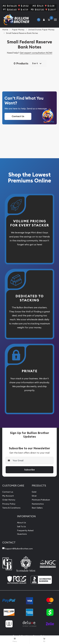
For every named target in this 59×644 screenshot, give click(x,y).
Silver (34, 496)
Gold (34, 492)
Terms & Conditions (11, 508)
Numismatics (38, 504)
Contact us (8, 492)
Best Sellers (37, 508)
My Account (8, 496)
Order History (9, 500)
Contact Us (18, 116)
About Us (22, 523)
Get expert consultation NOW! (36, 53)
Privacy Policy (9, 504)
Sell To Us (21, 526)
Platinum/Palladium (41, 500)
